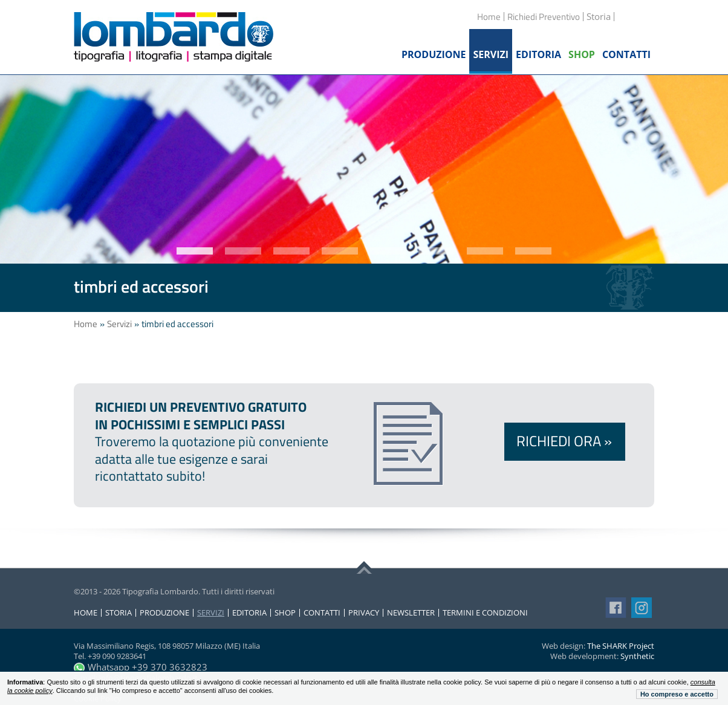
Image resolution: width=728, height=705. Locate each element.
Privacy (364, 613)
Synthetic (637, 656)
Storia (119, 613)
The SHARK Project (621, 646)
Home (489, 17)
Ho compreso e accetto (677, 694)
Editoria (249, 613)
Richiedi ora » (564, 441)
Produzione (164, 613)
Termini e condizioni (485, 613)
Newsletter (411, 613)
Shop (285, 613)
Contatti (322, 613)
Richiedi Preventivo (544, 17)
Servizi (119, 324)
